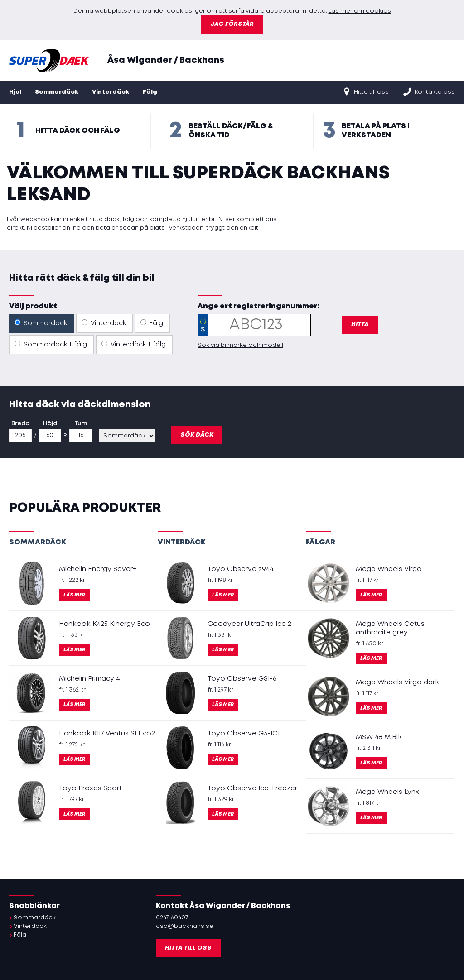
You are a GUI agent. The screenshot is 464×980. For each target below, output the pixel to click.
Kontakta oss (429, 91)
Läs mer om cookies (360, 11)
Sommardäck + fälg (51, 344)
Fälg (150, 92)
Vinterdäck (111, 92)
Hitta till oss (365, 91)
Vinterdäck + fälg (134, 344)
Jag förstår (232, 24)
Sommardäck (57, 92)
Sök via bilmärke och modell (240, 345)
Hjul (15, 92)
